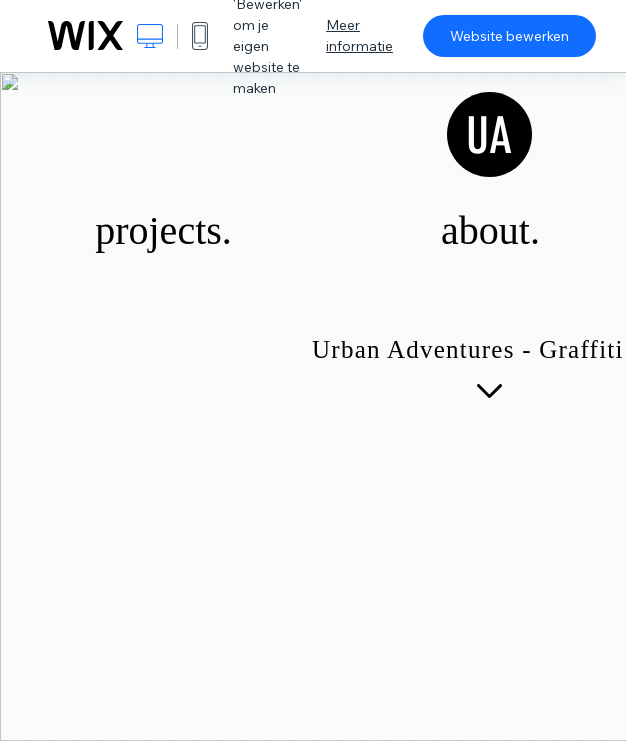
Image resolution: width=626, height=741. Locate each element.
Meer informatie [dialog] (359, 35)
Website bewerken (509, 36)
